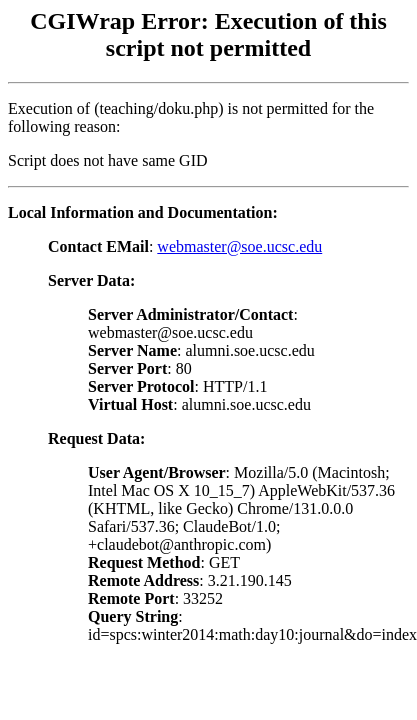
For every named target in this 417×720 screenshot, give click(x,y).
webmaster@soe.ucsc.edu (239, 246)
